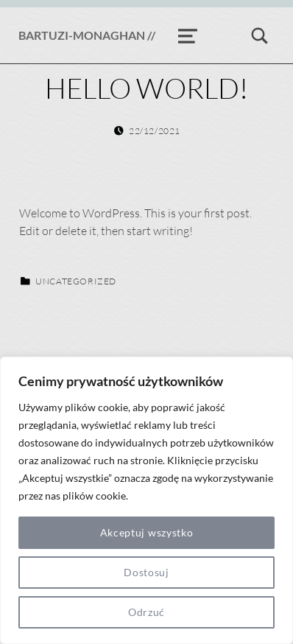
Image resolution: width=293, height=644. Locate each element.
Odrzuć (146, 612)
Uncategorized (76, 281)
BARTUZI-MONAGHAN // (87, 35)
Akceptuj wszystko (147, 532)
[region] (146, 500)
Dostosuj (146, 572)
